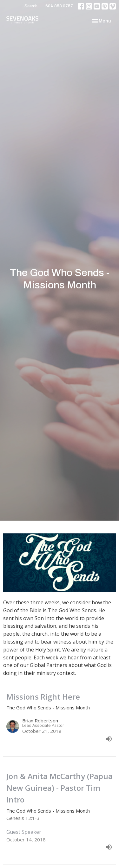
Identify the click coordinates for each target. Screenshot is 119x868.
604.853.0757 (59, 6)
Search (31, 6)
